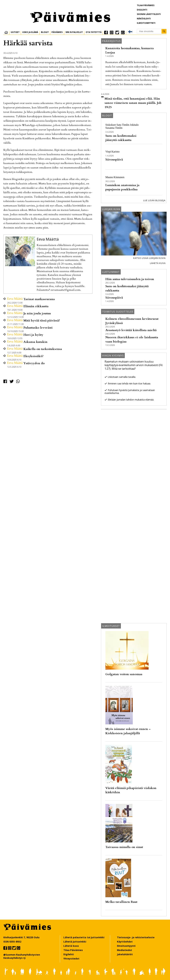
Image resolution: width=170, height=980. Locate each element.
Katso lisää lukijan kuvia (149, 258)
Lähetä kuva (158, 263)
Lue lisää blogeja (154, 200)
